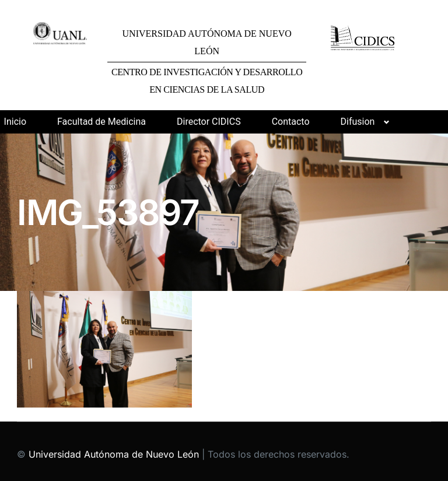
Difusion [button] (358, 122)
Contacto (291, 122)
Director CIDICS (209, 122)
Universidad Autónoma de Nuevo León (114, 454)
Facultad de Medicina (101, 122)
